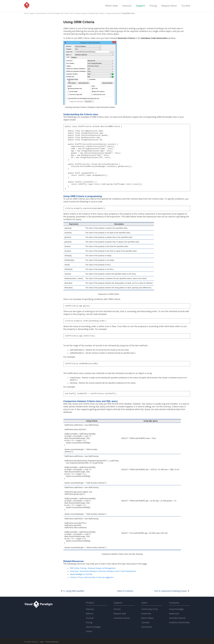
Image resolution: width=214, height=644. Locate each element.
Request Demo (169, 6)
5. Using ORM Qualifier (74, 591)
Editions (90, 614)
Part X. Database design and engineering (84, 13)
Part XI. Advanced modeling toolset (171, 591)
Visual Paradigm (27, 5)
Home (26, 13)
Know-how (146, 614)
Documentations (42, 13)
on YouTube (81, 574)
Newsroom (174, 614)
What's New (112, 6)
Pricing (153, 6)
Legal (42, 642)
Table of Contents (125, 591)
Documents (147, 627)
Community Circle (150, 609)
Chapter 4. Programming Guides (110, 13)
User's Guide (59, 13)
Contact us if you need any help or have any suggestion (92, 577)
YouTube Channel (177, 618)
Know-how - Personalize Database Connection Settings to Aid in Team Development (103, 571)
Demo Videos (148, 618)
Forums (117, 609)
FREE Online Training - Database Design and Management (93, 568)
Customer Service (122, 618)
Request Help (120, 614)
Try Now (186, 6)
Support (141, 6)
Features (127, 6)
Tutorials (145, 622)
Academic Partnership (179, 622)
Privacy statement (52, 642)
